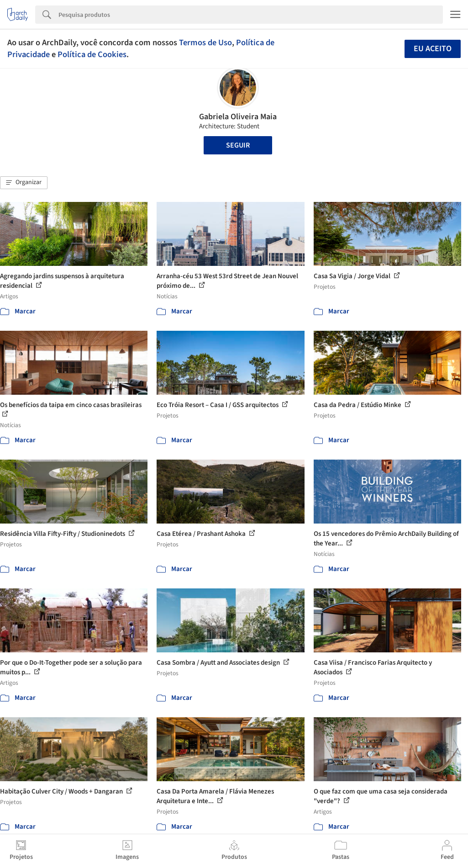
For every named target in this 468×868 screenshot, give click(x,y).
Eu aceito (433, 49)
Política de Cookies (92, 54)
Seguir (238, 145)
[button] (24, 183)
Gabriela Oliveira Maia (238, 117)
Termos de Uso (205, 42)
